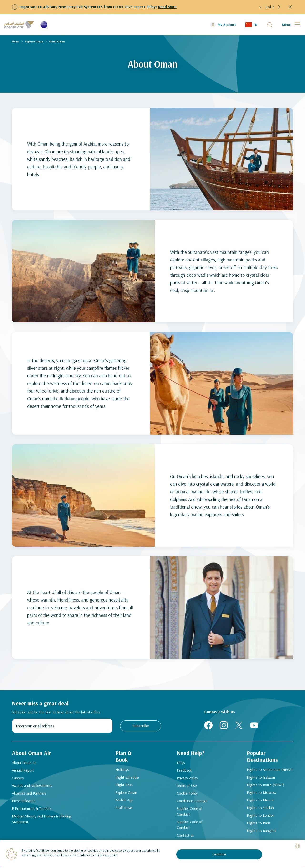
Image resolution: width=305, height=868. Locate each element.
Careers (18, 778)
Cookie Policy (187, 793)
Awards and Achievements (32, 785)
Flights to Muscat (261, 800)
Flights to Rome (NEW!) (265, 785)
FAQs (181, 763)
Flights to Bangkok (262, 831)
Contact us (185, 835)
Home (16, 41)
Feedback (184, 770)
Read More (167, 7)
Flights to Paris (259, 823)
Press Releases (24, 801)
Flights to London (261, 815)
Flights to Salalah (260, 808)
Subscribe (141, 726)
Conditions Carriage (192, 801)
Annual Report (23, 770)
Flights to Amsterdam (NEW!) (270, 769)
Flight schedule (127, 777)
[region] (152, 854)
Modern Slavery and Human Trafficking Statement (42, 819)
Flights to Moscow (262, 792)
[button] (261, 7)
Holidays (122, 769)
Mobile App (124, 800)
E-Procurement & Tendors (32, 808)
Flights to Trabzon (261, 777)
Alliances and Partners (29, 793)
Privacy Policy (187, 778)
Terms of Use (187, 785)
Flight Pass (124, 785)
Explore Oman (34, 41)
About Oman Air (24, 763)
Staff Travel (124, 808)
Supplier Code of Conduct (190, 811)
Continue (219, 854)
